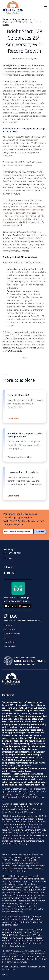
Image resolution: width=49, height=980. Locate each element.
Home (6, 19)
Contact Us (8, 559)
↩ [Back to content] (46, 785)
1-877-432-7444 (14, 553)
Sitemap (7, 638)
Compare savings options (20, 457)
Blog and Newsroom (22, 19)
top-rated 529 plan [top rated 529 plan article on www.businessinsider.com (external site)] (11, 225)
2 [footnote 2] (40, 219)
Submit (40, 532)
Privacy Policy (8, 625)
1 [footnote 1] (38, 212)
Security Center (9, 642)
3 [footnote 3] (22, 225)
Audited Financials (10, 629)
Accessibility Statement (12, 634)
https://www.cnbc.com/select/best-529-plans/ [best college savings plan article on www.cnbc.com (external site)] (23, 797)
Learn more (13, 419)
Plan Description (9, 646)
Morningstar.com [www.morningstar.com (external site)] (34, 757)
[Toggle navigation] (45, 8)
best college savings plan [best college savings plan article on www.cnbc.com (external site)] (14, 219)
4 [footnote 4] (10, 350)
